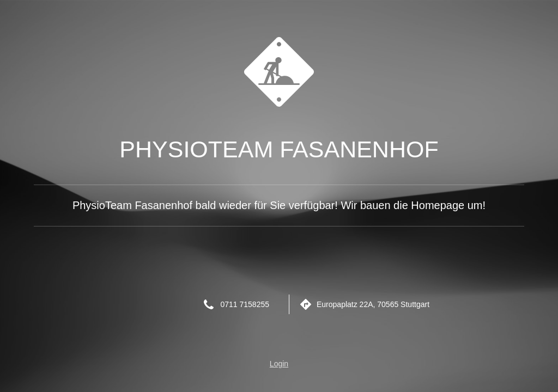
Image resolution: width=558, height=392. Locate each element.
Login (279, 364)
